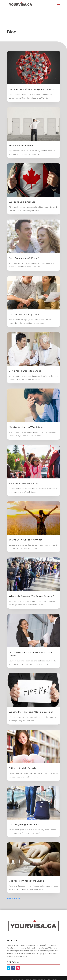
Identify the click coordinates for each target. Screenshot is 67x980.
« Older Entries (14, 899)
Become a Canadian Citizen (24, 484)
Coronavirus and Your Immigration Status (31, 89)
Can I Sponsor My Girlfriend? (24, 258)
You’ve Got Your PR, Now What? (26, 540)
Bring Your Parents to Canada (25, 371)
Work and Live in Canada (22, 202)
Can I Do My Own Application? (25, 315)
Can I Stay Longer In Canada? (25, 825)
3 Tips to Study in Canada (22, 768)
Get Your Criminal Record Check (26, 881)
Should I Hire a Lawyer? (22, 146)
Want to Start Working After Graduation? (31, 712)
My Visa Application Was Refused (27, 427)
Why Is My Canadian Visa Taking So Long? (31, 596)
